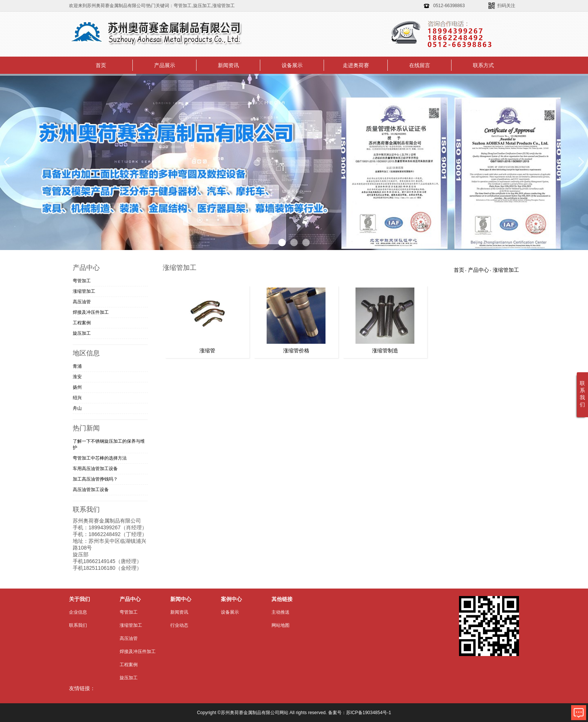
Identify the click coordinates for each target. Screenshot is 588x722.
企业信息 (78, 612)
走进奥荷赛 (356, 65)
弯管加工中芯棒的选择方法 (100, 458)
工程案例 (82, 323)
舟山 (77, 408)
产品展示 (165, 65)
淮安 (77, 377)
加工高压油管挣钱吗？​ (95, 479)
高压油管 (82, 302)
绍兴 (77, 398)
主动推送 (280, 612)
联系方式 (483, 65)
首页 (101, 65)
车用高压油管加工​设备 (95, 469)
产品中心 (478, 270)
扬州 (77, 387)
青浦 (77, 366)
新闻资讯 (228, 65)
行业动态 (179, 625)
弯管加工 (82, 281)
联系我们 (78, 625)
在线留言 (420, 65)
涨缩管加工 (84, 291)
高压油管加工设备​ (91, 490)
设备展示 (292, 65)
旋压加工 (82, 333)
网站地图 (280, 625)
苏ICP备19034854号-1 (369, 713)
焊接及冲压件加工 (91, 312)
